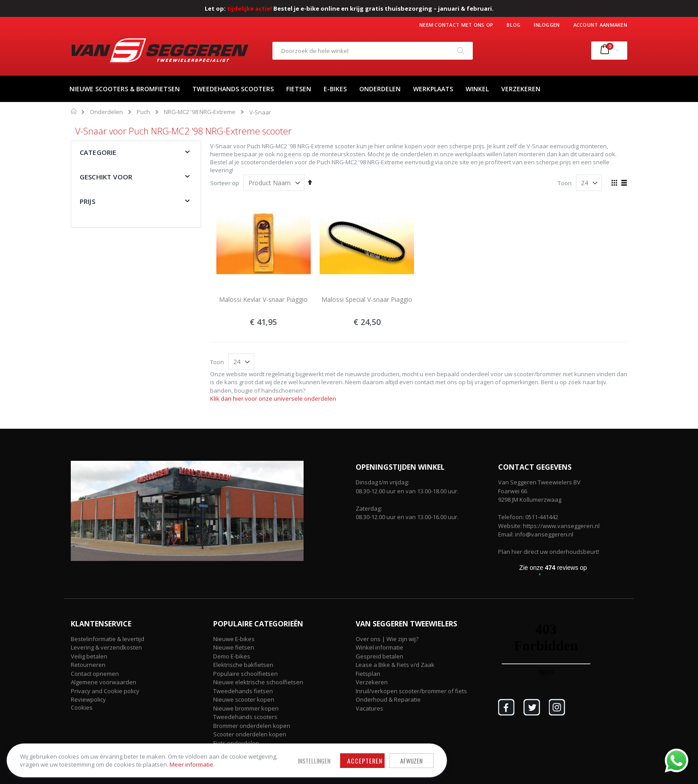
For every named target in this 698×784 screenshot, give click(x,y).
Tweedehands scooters (245, 717)
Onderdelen (106, 112)
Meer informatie (118, 762)
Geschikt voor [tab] (106, 177)
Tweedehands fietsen (243, 691)
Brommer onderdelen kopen (252, 726)
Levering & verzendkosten (106, 647)
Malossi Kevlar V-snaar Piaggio (263, 299)
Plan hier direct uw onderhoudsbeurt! (549, 552)
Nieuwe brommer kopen (246, 708)
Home (74, 111)
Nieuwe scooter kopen (244, 699)
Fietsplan (368, 674)
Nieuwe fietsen (234, 647)
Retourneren (88, 665)
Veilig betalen (89, 656)
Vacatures (369, 708)
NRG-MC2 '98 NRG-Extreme (200, 112)
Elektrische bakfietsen (243, 665)
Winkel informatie (379, 647)
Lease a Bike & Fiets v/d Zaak (395, 665)
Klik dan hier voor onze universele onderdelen (273, 398)
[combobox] (373, 51)
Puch (143, 112)
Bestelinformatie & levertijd (108, 639)
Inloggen (547, 25)
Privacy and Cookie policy (105, 691)
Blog (513, 25)
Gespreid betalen (379, 656)
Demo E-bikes (232, 656)
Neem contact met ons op (456, 25)
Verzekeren (372, 682)
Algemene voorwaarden (103, 682)
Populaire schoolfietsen (246, 674)
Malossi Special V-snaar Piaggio (367, 299)
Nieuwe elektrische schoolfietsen (258, 682)
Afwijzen (322, 754)
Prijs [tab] (87, 201)
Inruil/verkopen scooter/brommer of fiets (411, 691)
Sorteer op (225, 183)
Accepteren (276, 754)
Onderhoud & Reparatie (388, 699)
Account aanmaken (600, 25)
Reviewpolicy (88, 699)
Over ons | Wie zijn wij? (387, 639)
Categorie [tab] (98, 152)
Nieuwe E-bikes (234, 639)
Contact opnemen (95, 674)
